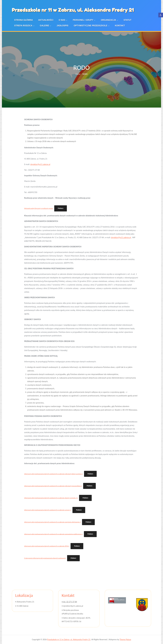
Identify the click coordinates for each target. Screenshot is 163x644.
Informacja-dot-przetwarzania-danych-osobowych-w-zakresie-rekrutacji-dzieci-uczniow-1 (53, 474)
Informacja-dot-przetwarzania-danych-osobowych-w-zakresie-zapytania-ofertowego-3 (52, 522)
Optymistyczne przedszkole (92, 26)
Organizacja (110, 20)
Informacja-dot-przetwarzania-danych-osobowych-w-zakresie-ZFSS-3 (47, 546)
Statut (127, 20)
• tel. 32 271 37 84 (69, 602)
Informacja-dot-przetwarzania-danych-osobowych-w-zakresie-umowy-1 (48, 510)
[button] (161, 15)
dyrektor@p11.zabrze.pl (40, 164)
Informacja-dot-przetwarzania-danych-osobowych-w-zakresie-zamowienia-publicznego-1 (53, 534)
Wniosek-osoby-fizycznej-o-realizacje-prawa (39, 208)
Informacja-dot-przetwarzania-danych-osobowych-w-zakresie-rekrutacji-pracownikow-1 (53, 486)
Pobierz (61, 208)
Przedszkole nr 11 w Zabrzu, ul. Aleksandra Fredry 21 (73, 10)
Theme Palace (125, 639)
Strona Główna (24, 20)
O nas (63, 20)
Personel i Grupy (84, 20)
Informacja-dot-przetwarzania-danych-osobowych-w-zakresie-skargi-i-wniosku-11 (51, 498)
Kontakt (120, 26)
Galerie (46, 26)
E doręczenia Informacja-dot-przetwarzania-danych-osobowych (45, 558)
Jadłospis (63, 26)
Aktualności (46, 20)
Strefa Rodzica (24, 26)
